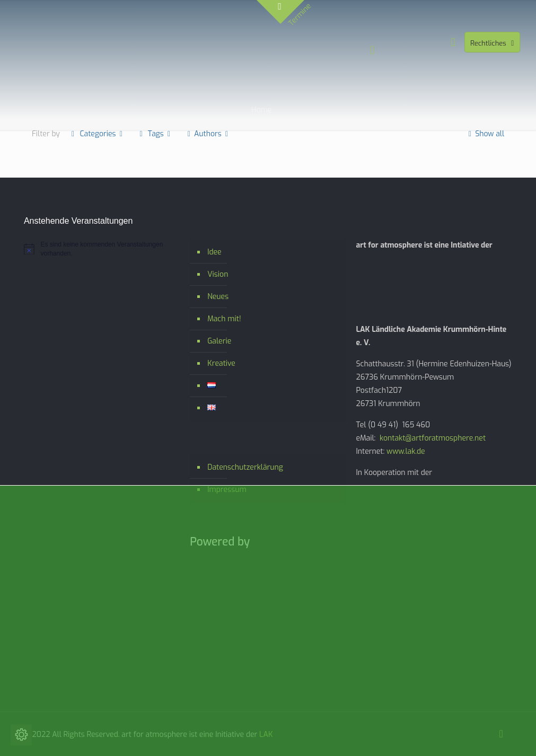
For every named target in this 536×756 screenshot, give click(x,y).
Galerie (219, 341)
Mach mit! (224, 319)
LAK (266, 735)
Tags (155, 134)
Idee (214, 252)
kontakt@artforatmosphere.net (433, 438)
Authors (208, 134)
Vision (218, 274)
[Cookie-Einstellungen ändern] (21, 735)
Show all (485, 134)
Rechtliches (493, 43)
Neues (218, 297)
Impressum (227, 490)
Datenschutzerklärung (245, 467)
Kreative (221, 363)
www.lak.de (406, 451)
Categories (97, 134)
